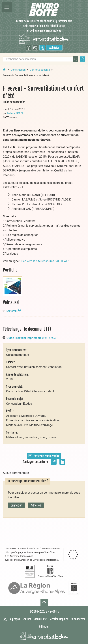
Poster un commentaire (44, 456)
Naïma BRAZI (15, 113)
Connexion (17, 505)
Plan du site (40, 619)
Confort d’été (14, 311)
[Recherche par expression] (38, 59)
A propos (15, 619)
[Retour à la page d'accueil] (4, 69)
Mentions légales (59, 619)
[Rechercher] (76, 59)
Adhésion (54, 48)
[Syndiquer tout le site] (5, 619)
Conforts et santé (40, 70)
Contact (27, 619)
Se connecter (78, 619)
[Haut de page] (44, 603)
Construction (18, 70)
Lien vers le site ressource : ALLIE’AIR (45, 261)
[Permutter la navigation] (7, 7)
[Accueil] (44, 10)
